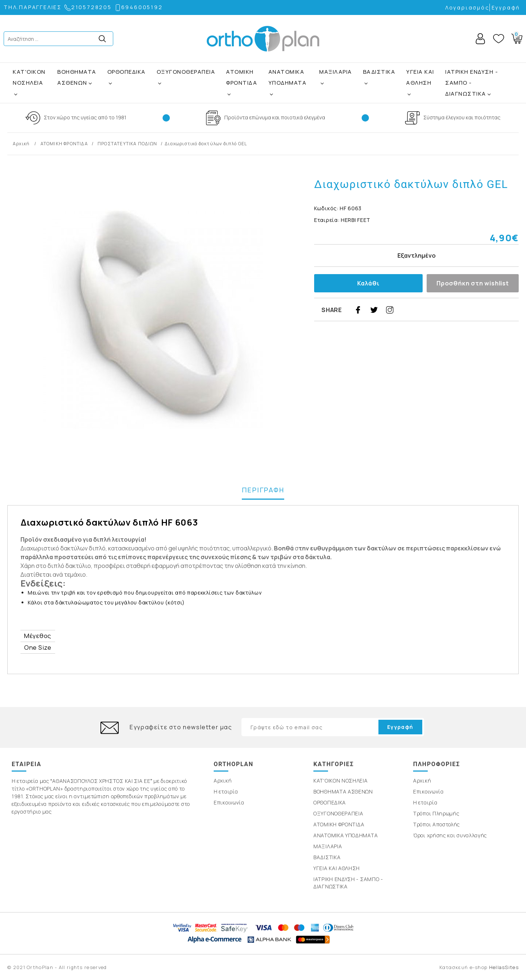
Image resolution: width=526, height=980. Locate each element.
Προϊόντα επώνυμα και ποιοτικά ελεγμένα (275, 117)
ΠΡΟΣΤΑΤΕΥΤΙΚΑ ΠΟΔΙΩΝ (127, 144)
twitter (374, 310)
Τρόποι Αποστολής (437, 824)
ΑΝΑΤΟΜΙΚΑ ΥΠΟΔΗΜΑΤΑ (288, 77)
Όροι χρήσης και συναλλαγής (450, 835)
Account (480, 39)
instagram (390, 310)
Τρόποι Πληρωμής (436, 813)
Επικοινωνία (229, 802)
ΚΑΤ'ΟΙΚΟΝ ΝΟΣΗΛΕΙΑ (29, 77)
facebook (358, 310)
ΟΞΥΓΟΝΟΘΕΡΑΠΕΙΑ (186, 72)
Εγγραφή (506, 7)
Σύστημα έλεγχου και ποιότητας (462, 117)
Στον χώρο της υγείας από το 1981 (85, 117)
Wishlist (499, 39)
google (422, 310)
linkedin (438, 310)
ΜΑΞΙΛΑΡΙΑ (336, 72)
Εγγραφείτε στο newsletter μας (181, 727)
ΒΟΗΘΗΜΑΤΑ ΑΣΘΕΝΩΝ (77, 77)
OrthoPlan (263, 39)
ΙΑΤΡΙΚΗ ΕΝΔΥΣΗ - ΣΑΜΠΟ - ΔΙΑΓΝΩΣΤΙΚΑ (472, 83)
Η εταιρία (226, 791)
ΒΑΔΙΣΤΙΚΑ (379, 72)
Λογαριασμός (467, 7)
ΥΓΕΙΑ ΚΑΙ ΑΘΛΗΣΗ (420, 77)
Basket (515, 37)
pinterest (406, 310)
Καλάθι (368, 283)
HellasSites (504, 967)
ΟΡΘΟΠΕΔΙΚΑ (127, 72)
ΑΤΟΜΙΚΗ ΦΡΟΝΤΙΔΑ (242, 77)
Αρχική (22, 144)
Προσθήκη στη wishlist (473, 283)
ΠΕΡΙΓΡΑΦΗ (263, 490)
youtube (454, 310)
